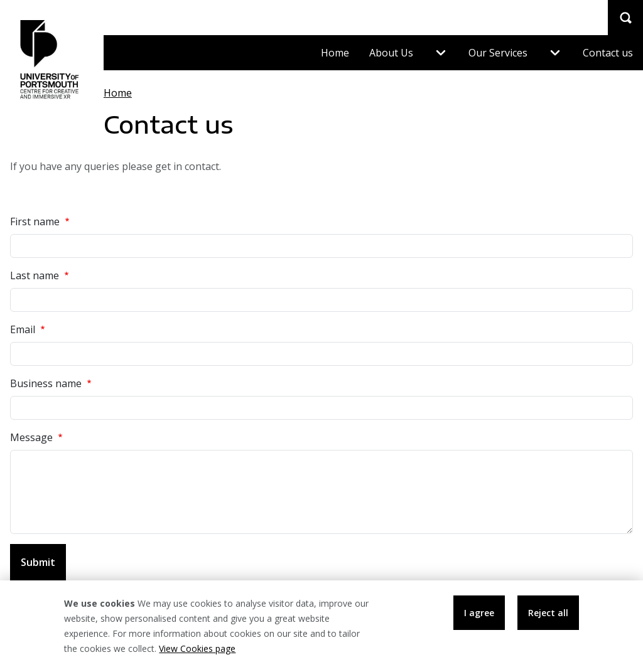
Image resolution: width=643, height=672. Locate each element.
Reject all (548, 619)
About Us (391, 53)
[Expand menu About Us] (441, 53)
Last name (41, 275)
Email (29, 329)
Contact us (608, 53)
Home (335, 53)
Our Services (498, 53)
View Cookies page (197, 655)
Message (38, 437)
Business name (52, 383)
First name (41, 221)
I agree (479, 619)
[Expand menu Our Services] (555, 53)
